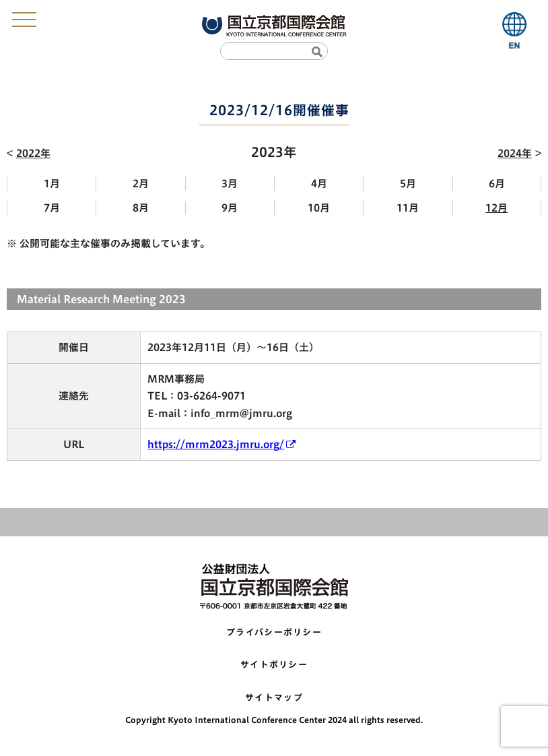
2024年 (515, 153)
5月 (408, 184)
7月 (52, 208)
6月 (497, 184)
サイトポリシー (274, 665)
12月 (496, 208)
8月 (141, 208)
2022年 (33, 153)
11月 (408, 208)
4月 (319, 184)
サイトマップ (274, 698)
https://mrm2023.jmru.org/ (216, 444)
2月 (141, 184)
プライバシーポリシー (274, 632)
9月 (230, 208)
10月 (319, 208)
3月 (230, 184)
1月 (52, 184)
